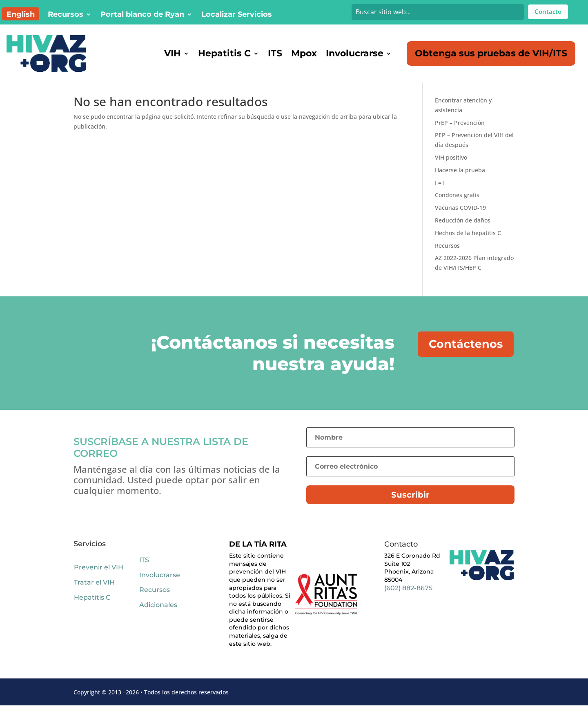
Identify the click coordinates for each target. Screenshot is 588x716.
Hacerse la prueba (460, 181)
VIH (173, 53)
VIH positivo (451, 168)
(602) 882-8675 (408, 599)
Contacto (548, 11)
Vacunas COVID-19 (460, 218)
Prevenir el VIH (99, 578)
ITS (275, 53)
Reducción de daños (463, 231)
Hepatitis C (224, 53)
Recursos (66, 15)
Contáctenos (467, 355)
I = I (440, 193)
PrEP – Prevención (460, 133)
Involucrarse (355, 53)
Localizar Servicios (237, 15)
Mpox (304, 53)
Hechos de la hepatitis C (468, 243)
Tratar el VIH (94, 593)
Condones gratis (457, 206)
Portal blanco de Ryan (142, 15)
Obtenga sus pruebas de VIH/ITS (491, 53)
